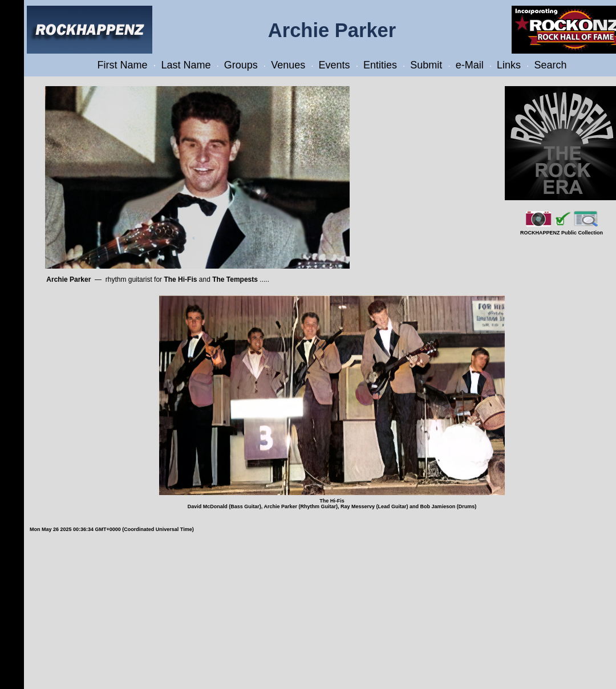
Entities (380, 65)
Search (550, 65)
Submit (426, 65)
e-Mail (470, 65)
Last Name (186, 65)
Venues (288, 65)
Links (509, 65)
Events (335, 65)
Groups (241, 65)
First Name (123, 65)
